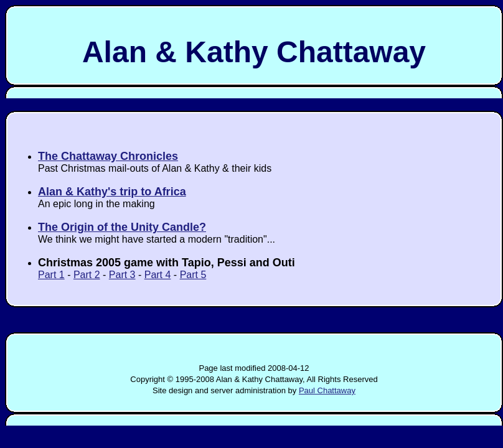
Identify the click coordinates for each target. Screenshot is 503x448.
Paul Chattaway (327, 390)
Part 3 (122, 275)
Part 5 (193, 275)
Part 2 (87, 275)
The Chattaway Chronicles (108, 156)
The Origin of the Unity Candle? (122, 227)
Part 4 (158, 275)
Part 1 (51, 275)
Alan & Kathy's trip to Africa (112, 192)
